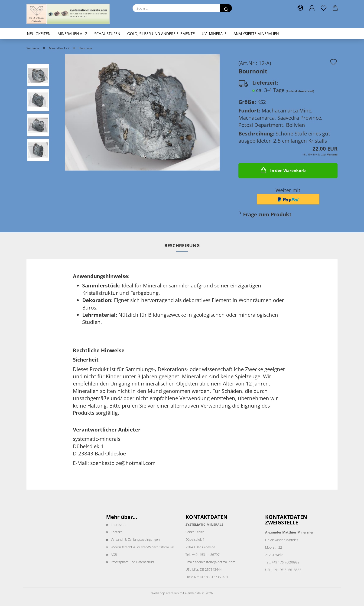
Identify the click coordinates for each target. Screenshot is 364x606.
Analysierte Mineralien (256, 34)
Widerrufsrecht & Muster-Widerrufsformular (142, 547)
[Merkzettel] (324, 8)
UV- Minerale (214, 34)
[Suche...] (226, 8)
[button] (300, 8)
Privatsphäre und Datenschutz (133, 562)
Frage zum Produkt (267, 214)
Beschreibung (182, 245)
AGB (114, 555)
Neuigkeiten (39, 34)
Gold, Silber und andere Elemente (161, 34)
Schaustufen (107, 34)
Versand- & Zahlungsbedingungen (135, 539)
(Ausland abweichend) (300, 91)
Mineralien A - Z (72, 34)
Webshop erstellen (165, 593)
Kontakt (116, 532)
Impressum (119, 525)
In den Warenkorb (283, 170)
